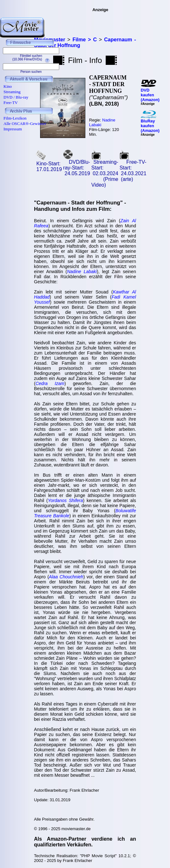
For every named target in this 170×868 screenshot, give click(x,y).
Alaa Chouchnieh (66, 577)
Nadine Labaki (82, 272)
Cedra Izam (50, 383)
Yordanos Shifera (65, 500)
